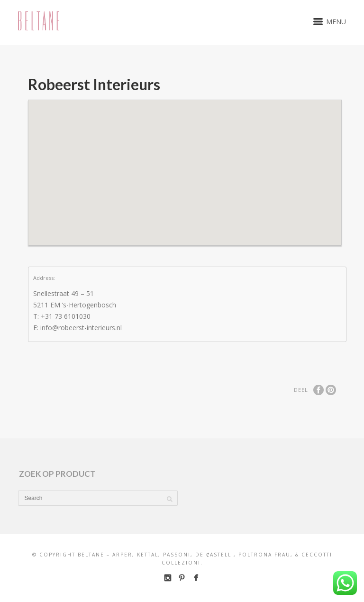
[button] (185, 164)
